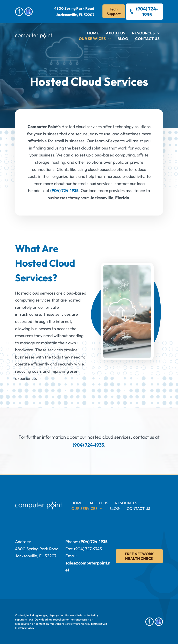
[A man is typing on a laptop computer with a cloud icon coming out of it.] (127, 312)
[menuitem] (93, 33)
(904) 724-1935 (64, 191)
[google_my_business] (29, 12)
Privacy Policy (25, 628)
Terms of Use (99, 624)
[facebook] (19, 12)
